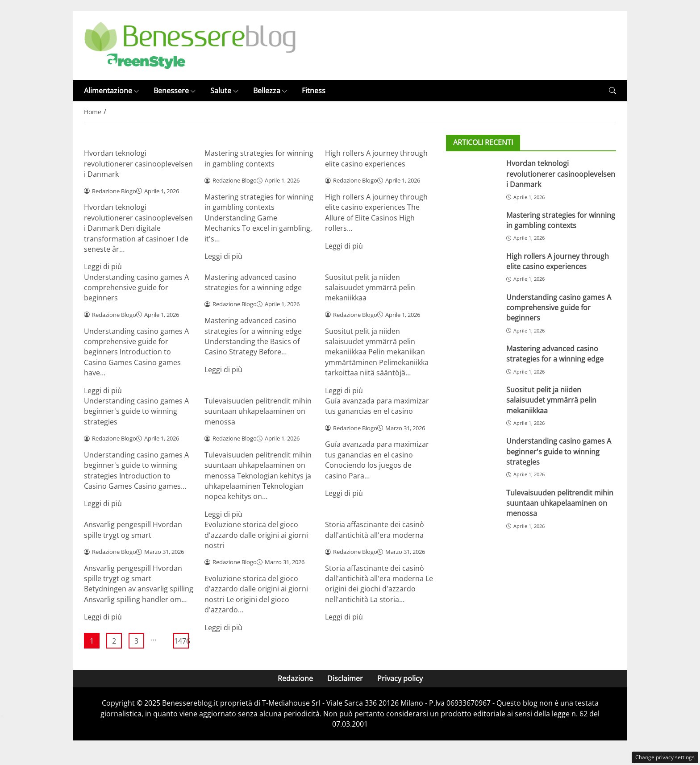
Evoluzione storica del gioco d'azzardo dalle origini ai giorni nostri (256, 535)
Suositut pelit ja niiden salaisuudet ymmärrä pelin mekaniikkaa (370, 288)
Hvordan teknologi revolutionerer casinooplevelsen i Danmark (138, 164)
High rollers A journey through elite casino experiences (376, 158)
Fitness (314, 91)
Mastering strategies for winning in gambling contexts (259, 158)
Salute (224, 91)
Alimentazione (112, 91)
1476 (181, 641)
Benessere (175, 91)
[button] (612, 91)
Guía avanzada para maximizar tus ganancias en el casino (377, 406)
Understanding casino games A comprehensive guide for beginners (136, 288)
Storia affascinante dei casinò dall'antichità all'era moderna (375, 530)
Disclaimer (345, 678)
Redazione (295, 678)
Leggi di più (103, 266)
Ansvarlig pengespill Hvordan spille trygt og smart (133, 530)
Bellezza (270, 91)
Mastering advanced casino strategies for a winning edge (253, 282)
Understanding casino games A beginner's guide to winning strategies (136, 411)
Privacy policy (400, 678)
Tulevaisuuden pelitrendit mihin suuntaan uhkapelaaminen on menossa (258, 411)
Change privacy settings (665, 757)
